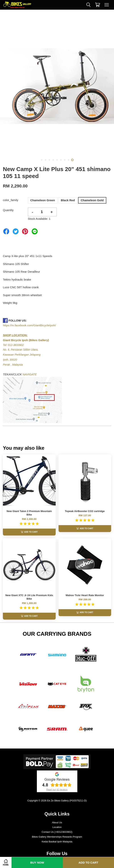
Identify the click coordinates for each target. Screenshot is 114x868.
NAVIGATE (30, 374)
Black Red (68, 200)
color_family (11, 200)
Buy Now (37, 863)
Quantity (8, 210)
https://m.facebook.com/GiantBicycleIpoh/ (29, 325)
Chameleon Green (43, 200)
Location (57, 832)
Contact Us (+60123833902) (57, 837)
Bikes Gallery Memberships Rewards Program (57, 842)
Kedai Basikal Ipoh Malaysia (57, 846)
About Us (57, 827)
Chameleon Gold (92, 200)
